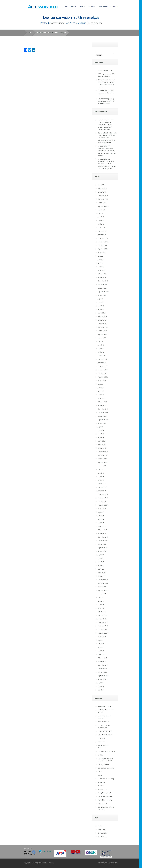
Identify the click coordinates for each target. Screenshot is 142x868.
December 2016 (103, 580)
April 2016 (101, 608)
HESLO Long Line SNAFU (106, 70)
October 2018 (102, 501)
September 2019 (103, 462)
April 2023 (101, 309)
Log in (100, 826)
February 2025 (102, 231)
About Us (74, 7)
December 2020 (103, 409)
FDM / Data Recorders (105, 735)
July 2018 (101, 512)
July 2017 (101, 555)
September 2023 (103, 292)
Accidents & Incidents (105, 706)
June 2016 (101, 601)
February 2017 (102, 573)
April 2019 (101, 480)
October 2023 (102, 288)
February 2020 (102, 445)
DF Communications (112, 863)
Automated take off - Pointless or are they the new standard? (106, 148)
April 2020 (101, 437)
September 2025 (103, 206)
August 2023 (102, 295)
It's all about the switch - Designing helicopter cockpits (106, 122)
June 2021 (101, 388)
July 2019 (101, 469)
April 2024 (101, 267)
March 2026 (102, 185)
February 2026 (102, 188)
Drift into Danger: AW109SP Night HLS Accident (107, 153)
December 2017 (103, 537)
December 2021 (103, 366)
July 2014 (101, 683)
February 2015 (102, 658)
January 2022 (102, 363)
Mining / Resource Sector (106, 768)
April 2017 (101, 565)
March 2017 (102, 569)
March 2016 (102, 612)
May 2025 (101, 220)
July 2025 (101, 213)
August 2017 (102, 551)
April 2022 (101, 352)
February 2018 (102, 530)
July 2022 (101, 341)
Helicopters (101, 742)
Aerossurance (58, 23)
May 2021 (101, 391)
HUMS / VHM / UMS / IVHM (107, 751)
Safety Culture (102, 789)
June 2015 (101, 644)
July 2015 (101, 640)
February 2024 (102, 274)
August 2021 (102, 381)
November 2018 (103, 498)
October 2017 (102, 544)
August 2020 (102, 423)
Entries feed (102, 829)
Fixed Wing (101, 738)
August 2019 (102, 466)
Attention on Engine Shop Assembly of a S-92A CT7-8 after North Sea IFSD (107, 101)
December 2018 (103, 494)
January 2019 (102, 491)
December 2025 (103, 196)
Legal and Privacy (41, 863)
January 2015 (102, 661)
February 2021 (102, 402)
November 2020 (103, 413)
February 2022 (102, 359)
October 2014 (102, 672)
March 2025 (102, 228)
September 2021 (103, 377)
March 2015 (102, 654)
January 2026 (102, 192)
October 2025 (102, 203)
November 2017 (103, 541)
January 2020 (102, 448)
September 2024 (103, 249)
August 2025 (102, 210)
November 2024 (103, 242)
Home (66, 7)
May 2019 (101, 477)
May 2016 (101, 605)
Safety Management (104, 793)
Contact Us (114, 7)
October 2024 (102, 245)
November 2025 (103, 199)
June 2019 (101, 473)
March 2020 (102, 441)
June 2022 (101, 345)
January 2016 (102, 619)
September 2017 (103, 548)
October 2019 (102, 459)
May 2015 (101, 647)
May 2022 (101, 348)
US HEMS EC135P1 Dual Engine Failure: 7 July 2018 (105, 127)
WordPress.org (103, 837)
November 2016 (103, 583)
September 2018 (103, 505)
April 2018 (101, 523)
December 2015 (103, 622)
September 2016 (103, 590)
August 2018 (102, 509)
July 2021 (101, 384)
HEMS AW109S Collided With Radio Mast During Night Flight (107, 166)
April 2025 (101, 224)
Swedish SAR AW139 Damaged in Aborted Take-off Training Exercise (106, 140)
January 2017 (102, 576)
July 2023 (101, 299)
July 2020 (101, 427)
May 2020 (101, 434)
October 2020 (102, 416)
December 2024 (103, 238)
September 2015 (103, 633)
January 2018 (102, 533)
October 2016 (102, 587)
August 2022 (102, 338)
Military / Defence (103, 764)
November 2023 (103, 284)
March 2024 (102, 270)
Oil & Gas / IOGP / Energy (106, 779)
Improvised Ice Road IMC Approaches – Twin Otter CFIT (106, 93)
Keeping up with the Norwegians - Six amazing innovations (106, 161)
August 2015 (102, 637)
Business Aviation (103, 722)
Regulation (101, 782)
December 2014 (103, 665)
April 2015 (101, 651)
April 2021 (101, 395)
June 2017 (101, 558)
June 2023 (101, 302)
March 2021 (102, 398)
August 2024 (102, 252)
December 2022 (103, 324)
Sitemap (51, 863)
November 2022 (103, 327)
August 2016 (102, 594)
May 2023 (101, 306)
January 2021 (102, 405)
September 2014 (103, 676)
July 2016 (101, 597)
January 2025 (102, 235)
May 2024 (101, 263)
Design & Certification (105, 731)
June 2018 (101, 516)
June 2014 (101, 686)
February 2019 (102, 487)
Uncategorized (102, 804)
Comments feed (103, 833)
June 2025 (101, 217)
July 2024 (101, 256)
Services (82, 7)
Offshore (101, 775)
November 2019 (103, 455)
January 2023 (102, 320)
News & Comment (103, 7)
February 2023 (102, 316)
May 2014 (101, 690)
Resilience (101, 786)
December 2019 (103, 452)
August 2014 (102, 679)
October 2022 (102, 331)
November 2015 (103, 626)
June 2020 (101, 430)
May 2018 (101, 519)
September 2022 (103, 334)
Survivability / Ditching (105, 800)
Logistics (101, 755)
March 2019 (102, 484)
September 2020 (103, 420)
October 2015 (102, 629)
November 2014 (103, 669)
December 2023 (103, 281)
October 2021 (102, 373)
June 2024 (101, 260)
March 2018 (102, 526)
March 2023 (102, 313)
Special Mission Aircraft (105, 796)
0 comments (95, 23)
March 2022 (102, 356)
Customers (91, 7)
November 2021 (103, 370)
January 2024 (102, 277)
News (100, 772)
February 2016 (102, 615)
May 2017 (101, 562)
